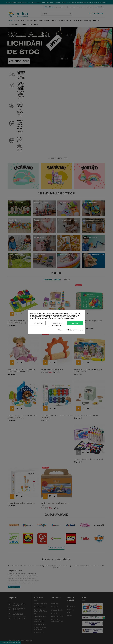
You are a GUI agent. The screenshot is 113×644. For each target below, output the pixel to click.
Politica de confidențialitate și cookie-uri (70, 330)
